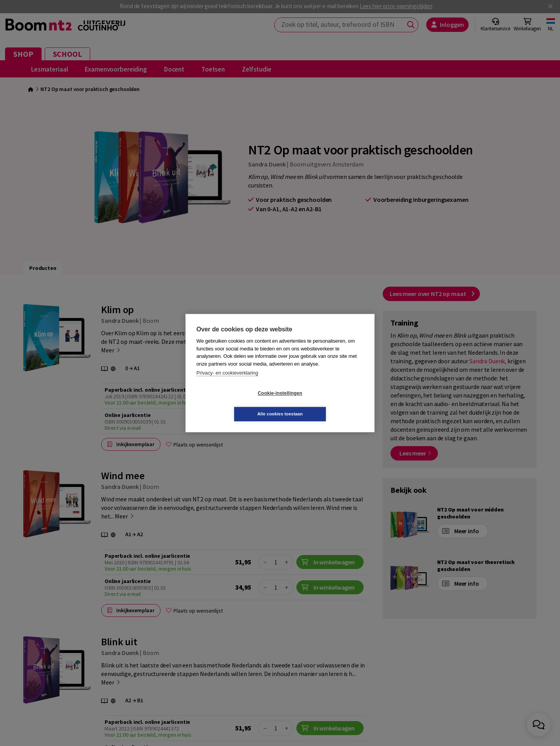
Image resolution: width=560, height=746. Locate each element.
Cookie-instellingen (234, 404)
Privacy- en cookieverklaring (227, 383)
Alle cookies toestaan (326, 403)
